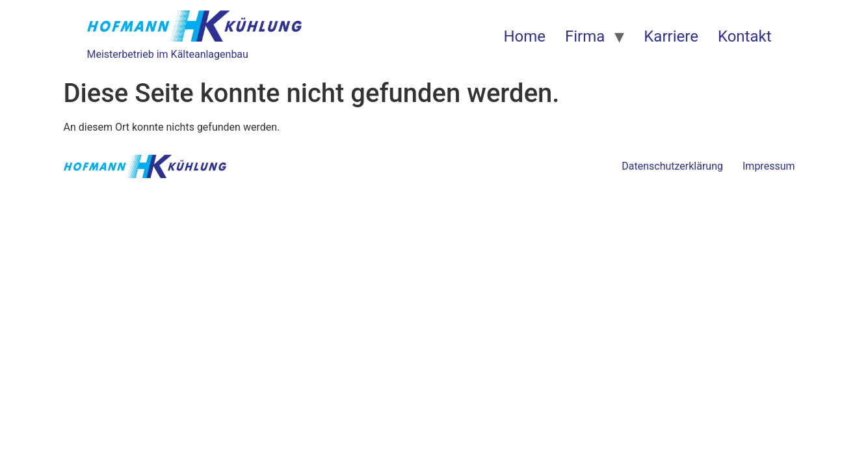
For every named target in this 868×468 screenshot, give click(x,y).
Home (524, 36)
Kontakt (745, 36)
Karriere (671, 36)
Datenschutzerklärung (672, 166)
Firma (585, 36)
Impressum (769, 166)
